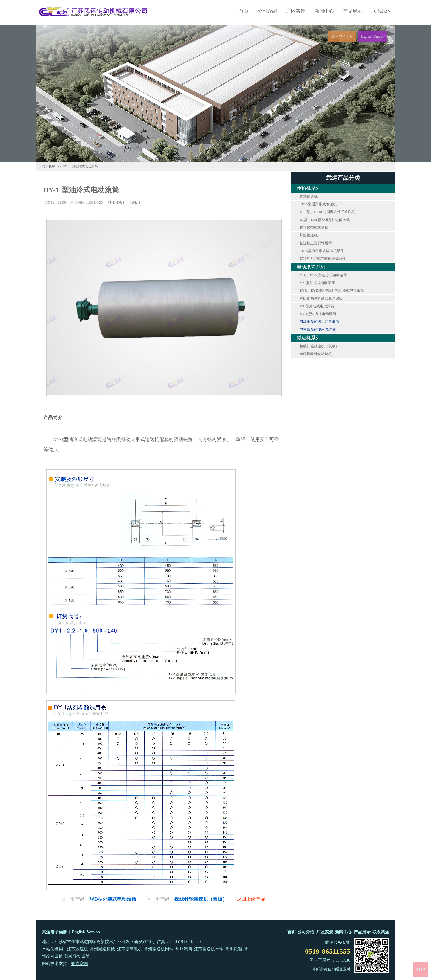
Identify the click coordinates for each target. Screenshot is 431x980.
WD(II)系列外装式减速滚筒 (321, 298)
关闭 (135, 202)
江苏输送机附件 (209, 949)
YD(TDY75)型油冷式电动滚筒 (323, 275)
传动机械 (49, 166)
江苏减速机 (78, 949)
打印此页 (115, 202)
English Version (86, 932)
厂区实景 (296, 11)
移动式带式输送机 (314, 228)
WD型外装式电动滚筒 (317, 306)
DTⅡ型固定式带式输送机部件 (323, 259)
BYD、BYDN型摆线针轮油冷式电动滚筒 (332, 291)
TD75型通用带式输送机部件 (322, 251)
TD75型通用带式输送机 (318, 204)
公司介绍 (267, 11)
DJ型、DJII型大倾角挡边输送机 (325, 220)
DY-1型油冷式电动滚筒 (318, 314)
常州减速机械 (102, 949)
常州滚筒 (184, 949)
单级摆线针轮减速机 (316, 354)
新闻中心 (324, 11)
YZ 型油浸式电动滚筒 (317, 283)
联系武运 (381, 11)
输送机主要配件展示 (316, 243)
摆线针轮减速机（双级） (319, 346)
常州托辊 (233, 949)
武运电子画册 (54, 932)
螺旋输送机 (309, 235)
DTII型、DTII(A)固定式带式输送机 (327, 212)
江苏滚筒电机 (130, 949)
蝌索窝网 (80, 964)
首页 (244, 11)
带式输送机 (309, 196)
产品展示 (353, 11)
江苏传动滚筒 (77, 956)
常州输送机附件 (159, 949)
